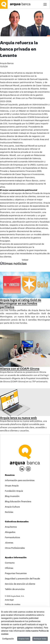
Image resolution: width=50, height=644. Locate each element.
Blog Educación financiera (18, 501)
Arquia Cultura (12, 507)
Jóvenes (9, 543)
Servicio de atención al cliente (20, 584)
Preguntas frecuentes (16, 573)
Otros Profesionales (15, 548)
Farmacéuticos (12, 537)
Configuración (8, 639)
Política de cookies (13, 604)
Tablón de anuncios (15, 589)
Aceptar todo (24, 639)
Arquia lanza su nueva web (18, 418)
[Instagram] (28, 469)
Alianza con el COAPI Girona (20, 369)
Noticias (9, 512)
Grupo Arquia (12, 485)
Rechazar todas (40, 639)
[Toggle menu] (45, 4)
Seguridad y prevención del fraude (22, 578)
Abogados (10, 532)
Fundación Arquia (14, 491)
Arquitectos (11, 527)
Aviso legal (9, 600)
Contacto (10, 563)
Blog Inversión (12, 496)
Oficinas (9, 568)
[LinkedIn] (22, 468)
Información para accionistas (20, 480)
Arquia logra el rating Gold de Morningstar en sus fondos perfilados (21, 303)
